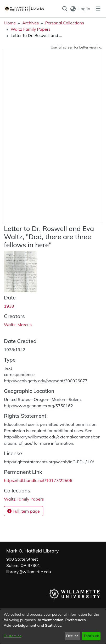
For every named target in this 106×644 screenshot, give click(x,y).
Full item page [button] (24, 511)
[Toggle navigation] (98, 9)
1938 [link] (9, 306)
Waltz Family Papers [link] (30, 29)
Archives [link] (31, 23)
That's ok (91, 636)
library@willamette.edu (29, 572)
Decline (72, 636)
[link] (24, 499)
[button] (65, 9)
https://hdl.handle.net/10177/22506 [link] (38, 480)
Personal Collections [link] (65, 23)
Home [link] (10, 23)
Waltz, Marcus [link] (18, 325)
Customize (13, 636)
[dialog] (53, 627)
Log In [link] (85, 9)
